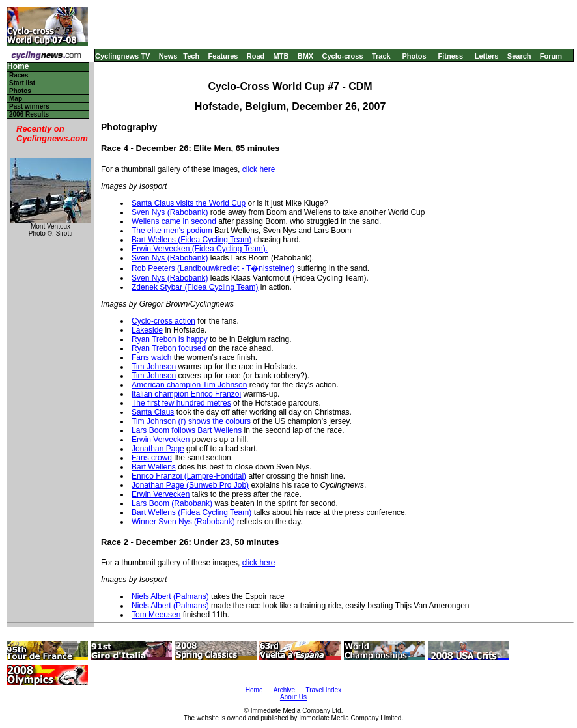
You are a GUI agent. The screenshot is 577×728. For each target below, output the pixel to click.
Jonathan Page (158, 449)
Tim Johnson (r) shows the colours (191, 421)
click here (259, 169)
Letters (487, 56)
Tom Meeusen (156, 615)
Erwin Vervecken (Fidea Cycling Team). (200, 249)
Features (223, 56)
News (168, 56)
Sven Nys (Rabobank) (170, 212)
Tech (191, 56)
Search (519, 56)
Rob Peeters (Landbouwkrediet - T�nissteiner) (213, 268)
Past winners (29, 106)
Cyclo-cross (343, 56)
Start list (22, 83)
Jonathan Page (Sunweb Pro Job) (190, 485)
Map (16, 99)
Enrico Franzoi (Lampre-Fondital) (189, 476)
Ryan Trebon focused (169, 348)
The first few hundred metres (181, 403)
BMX (305, 56)
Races (19, 75)
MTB (281, 56)
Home (18, 67)
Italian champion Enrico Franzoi (186, 394)
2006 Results (29, 114)
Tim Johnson (154, 367)
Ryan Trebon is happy (170, 339)
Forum (551, 56)
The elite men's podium (172, 231)
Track (381, 56)
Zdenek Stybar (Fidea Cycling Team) (195, 287)
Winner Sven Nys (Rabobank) (183, 522)
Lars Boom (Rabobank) (172, 503)
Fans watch (151, 357)
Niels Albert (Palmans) (170, 596)
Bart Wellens (154, 467)
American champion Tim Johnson (189, 385)
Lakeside (147, 330)
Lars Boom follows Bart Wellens (187, 430)
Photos (414, 56)
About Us (293, 697)
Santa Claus (153, 412)
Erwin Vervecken (161, 440)
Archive (284, 690)
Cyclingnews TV (122, 56)
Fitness (450, 56)
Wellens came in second (174, 221)
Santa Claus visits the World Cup (189, 203)
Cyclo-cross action (163, 321)
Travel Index (324, 690)
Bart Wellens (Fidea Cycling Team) (191, 240)
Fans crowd (152, 458)
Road (256, 56)
